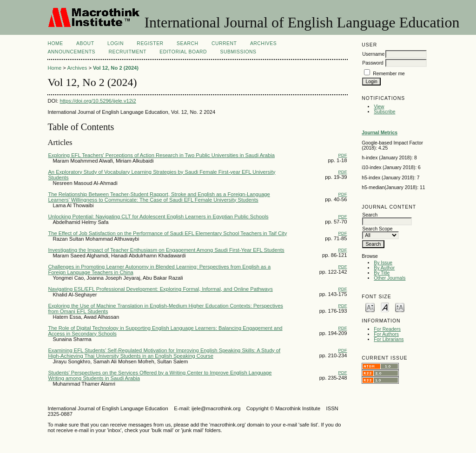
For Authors (386, 334)
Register (150, 43)
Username (373, 54)
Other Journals (390, 278)
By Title (382, 273)
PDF (343, 155)
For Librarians (389, 339)
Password (373, 63)
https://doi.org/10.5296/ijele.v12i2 (98, 101)
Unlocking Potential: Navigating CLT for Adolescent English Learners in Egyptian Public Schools (158, 217)
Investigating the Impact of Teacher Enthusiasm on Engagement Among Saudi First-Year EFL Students (166, 250)
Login (116, 43)
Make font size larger (400, 307)
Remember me (389, 74)
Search (187, 43)
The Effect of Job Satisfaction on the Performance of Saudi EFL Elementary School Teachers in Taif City (167, 233)
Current (224, 43)
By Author (384, 268)
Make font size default (385, 307)
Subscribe (384, 112)
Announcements (71, 52)
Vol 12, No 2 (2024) (116, 68)
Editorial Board (183, 52)
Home (55, 43)
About (85, 43)
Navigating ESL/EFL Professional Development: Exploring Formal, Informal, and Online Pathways (160, 289)
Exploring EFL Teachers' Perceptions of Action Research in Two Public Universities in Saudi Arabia (161, 155)
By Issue (383, 263)
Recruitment (127, 52)
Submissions (238, 52)
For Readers (387, 329)
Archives (263, 43)
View (379, 107)
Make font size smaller (370, 307)
